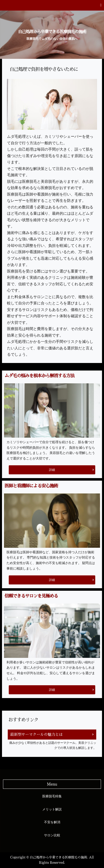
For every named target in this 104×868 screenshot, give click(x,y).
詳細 (52, 470)
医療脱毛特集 (52, 796)
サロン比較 (52, 835)
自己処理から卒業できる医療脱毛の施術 (52, 32)
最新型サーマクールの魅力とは (36, 734)
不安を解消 (52, 822)
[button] (52, 5)
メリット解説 (52, 809)
